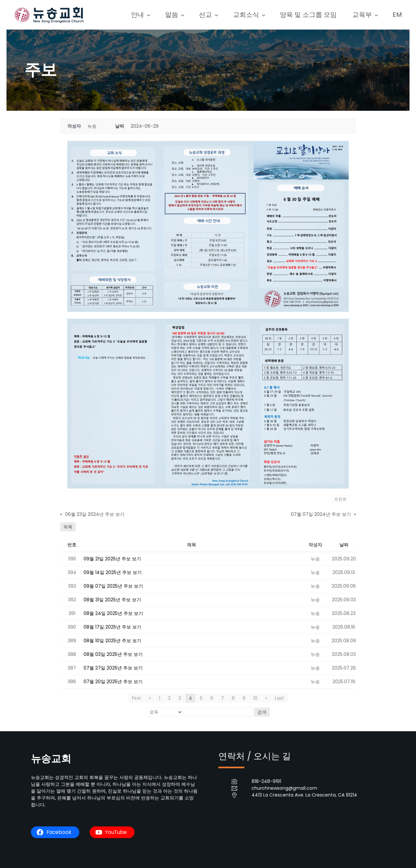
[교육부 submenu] (377, 15)
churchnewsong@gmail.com (284, 788)
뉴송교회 (52, 758)
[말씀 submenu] (189, 15)
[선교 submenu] (222, 15)
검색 (262, 712)
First (137, 698)
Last (279, 698)
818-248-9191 (266, 781)
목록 (68, 527)
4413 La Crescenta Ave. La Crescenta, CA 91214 (304, 795)
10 (255, 698)
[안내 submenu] (156, 15)
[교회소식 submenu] (267, 15)
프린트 (340, 499)
